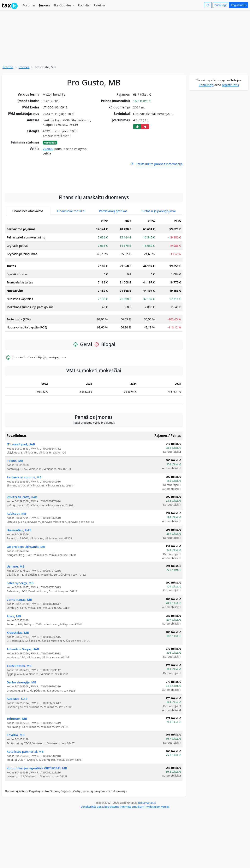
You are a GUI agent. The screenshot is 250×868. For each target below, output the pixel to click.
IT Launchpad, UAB (21, 484)
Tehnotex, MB (17, 758)
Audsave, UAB (17, 738)
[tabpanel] (94, 315)
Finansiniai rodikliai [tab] (71, 250)
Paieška (99, 5)
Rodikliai (84, 5)
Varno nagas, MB (19, 639)
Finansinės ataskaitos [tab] (28, 250)
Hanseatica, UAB (19, 570)
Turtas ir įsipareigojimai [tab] (158, 250)
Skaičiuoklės (63, 5)
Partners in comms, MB (24, 517)
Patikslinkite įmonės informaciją (156, 164)
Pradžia (8, 67)
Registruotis (239, 5)
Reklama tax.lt (147, 842)
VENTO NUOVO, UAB (22, 537)
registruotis (230, 85)
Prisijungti (221, 5)
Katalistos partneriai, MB (25, 791)
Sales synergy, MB (20, 622)
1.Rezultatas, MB (19, 705)
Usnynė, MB (16, 606)
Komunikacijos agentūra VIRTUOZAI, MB (37, 808)
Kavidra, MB (16, 774)
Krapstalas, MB (18, 672)
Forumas (29, 5)
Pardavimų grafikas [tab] (113, 250)
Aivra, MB (14, 656)
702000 (48, 149)
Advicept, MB (16, 553)
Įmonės (44, 5)
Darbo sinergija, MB (21, 722)
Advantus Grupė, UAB (23, 689)
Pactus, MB (15, 500)
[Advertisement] (94, 217)
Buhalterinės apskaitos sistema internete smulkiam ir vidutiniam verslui (125, 846)
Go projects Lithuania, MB (26, 586)
